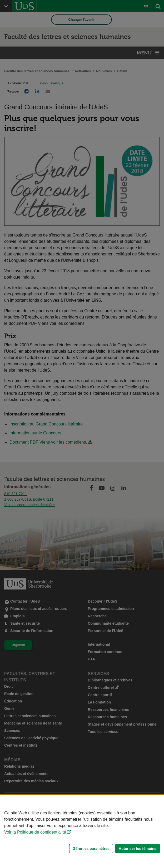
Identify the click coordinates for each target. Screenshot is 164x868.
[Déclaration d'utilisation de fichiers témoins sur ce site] (82, 832)
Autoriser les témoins (138, 849)
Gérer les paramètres (91, 849)
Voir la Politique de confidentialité (35, 832)
